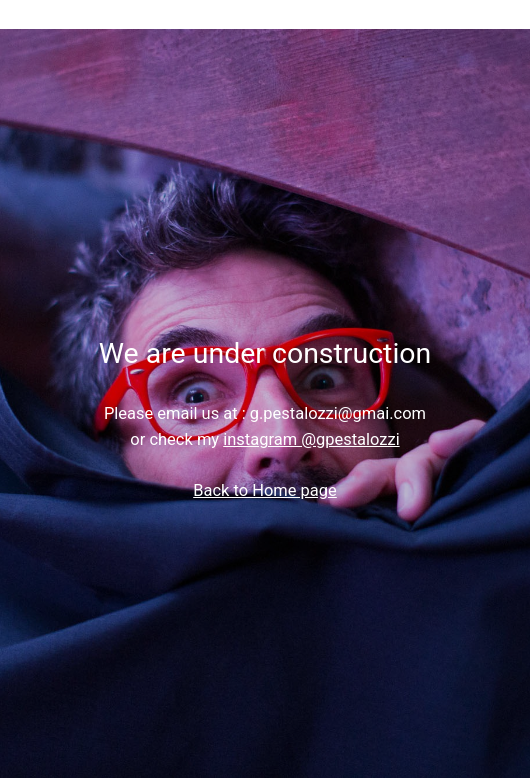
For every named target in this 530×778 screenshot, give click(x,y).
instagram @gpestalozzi (311, 439)
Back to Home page (265, 490)
